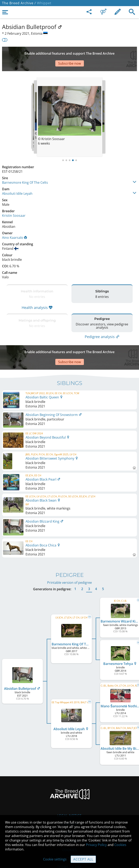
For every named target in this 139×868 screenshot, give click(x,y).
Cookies (120, 845)
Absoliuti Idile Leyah (17, 181)
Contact (69, 804)
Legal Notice (69, 795)
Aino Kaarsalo (15, 225)
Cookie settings (55, 859)
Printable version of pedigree (69, 562)
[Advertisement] (69, 53)
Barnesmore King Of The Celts (25, 170)
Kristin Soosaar (14, 203)
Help (69, 812)
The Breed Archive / (19, 3)
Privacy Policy (96, 845)
